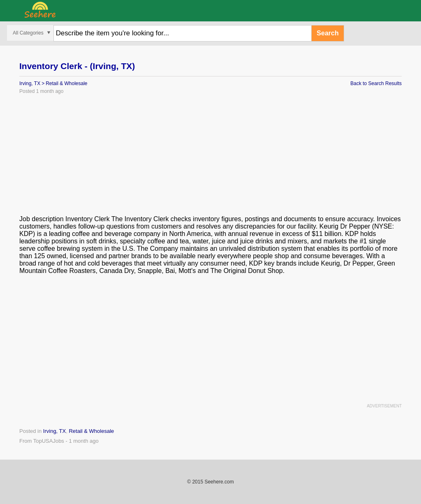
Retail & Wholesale (66, 83)
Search (327, 33)
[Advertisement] (210, 158)
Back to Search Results (376, 83)
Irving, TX (30, 83)
